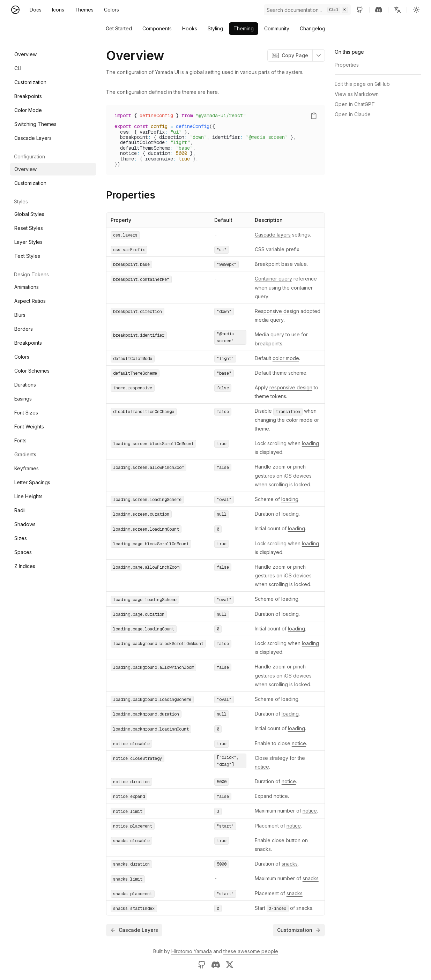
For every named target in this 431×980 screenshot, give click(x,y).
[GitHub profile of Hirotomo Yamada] (202, 965)
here (212, 92)
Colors (112, 10)
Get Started (119, 28)
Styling (215, 28)
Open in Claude (353, 114)
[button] (397, 10)
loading (310, 443)
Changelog (313, 28)
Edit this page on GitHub (362, 84)
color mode (286, 358)
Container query (273, 279)
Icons (58, 10)
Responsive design (277, 311)
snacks (263, 849)
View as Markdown (357, 94)
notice (299, 743)
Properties (131, 195)
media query (269, 320)
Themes (84, 10)
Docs (36, 10)
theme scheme (289, 373)
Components (157, 28)
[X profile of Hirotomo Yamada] (230, 965)
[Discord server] (379, 10)
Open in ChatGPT (355, 104)
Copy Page (290, 55)
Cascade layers (273, 235)
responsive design (291, 387)
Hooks (190, 28)
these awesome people (251, 951)
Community (277, 28)
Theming (244, 28)
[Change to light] (416, 10)
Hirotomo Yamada (192, 951)
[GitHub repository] (360, 10)
